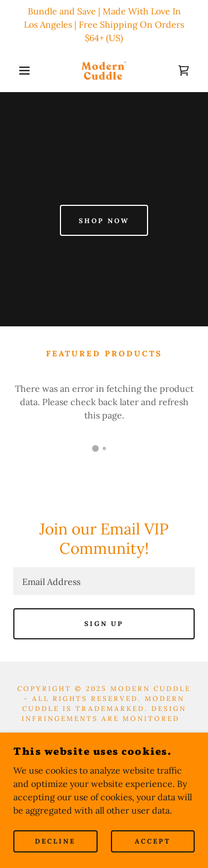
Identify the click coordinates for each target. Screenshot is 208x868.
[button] (16, 70)
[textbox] (104, 581)
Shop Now (104, 221)
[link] (104, 70)
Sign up (104, 624)
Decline (55, 842)
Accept (153, 842)
